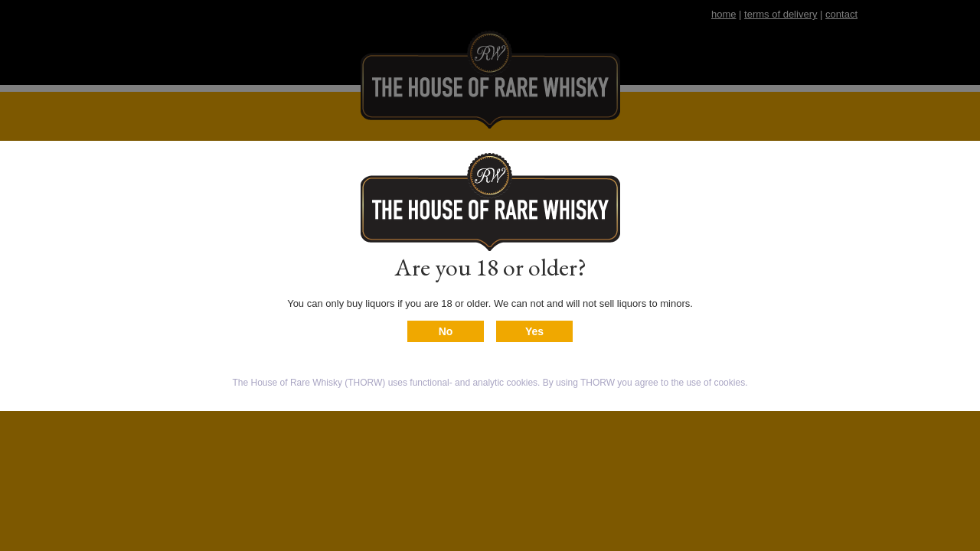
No (446, 331)
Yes (534, 331)
